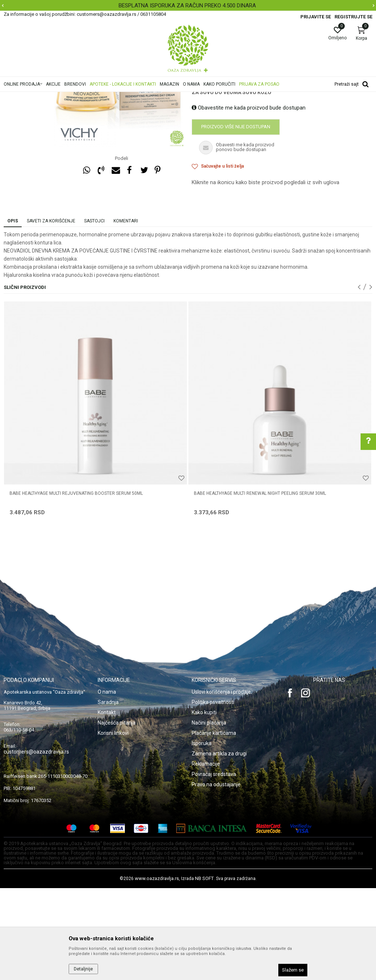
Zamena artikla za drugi (219, 845)
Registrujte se (353, 17)
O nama (107, 784)
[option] (188, 6)
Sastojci (94, 313)
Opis (13, 313)
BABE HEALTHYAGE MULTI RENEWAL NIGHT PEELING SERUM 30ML (260, 585)
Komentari (126, 313)
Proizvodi (78, 97)
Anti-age (137, 97)
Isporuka (202, 835)
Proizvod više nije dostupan (236, 219)
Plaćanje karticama (214, 825)
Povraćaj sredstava (214, 866)
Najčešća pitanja (117, 815)
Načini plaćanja (209, 815)
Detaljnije (83, 969)
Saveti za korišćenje (51, 313)
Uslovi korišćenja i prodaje (221, 784)
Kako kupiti (204, 804)
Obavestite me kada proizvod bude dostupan (249, 200)
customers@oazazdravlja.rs (36, 844)
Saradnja (108, 794)
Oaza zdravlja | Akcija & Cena (33, 97)
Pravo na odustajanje (216, 876)
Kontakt (107, 804)
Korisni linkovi (113, 825)
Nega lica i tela (108, 97)
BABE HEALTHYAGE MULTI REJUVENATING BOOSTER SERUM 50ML (76, 585)
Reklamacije (206, 856)
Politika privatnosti (213, 794)
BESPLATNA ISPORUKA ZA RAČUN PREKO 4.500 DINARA (187, 6)
